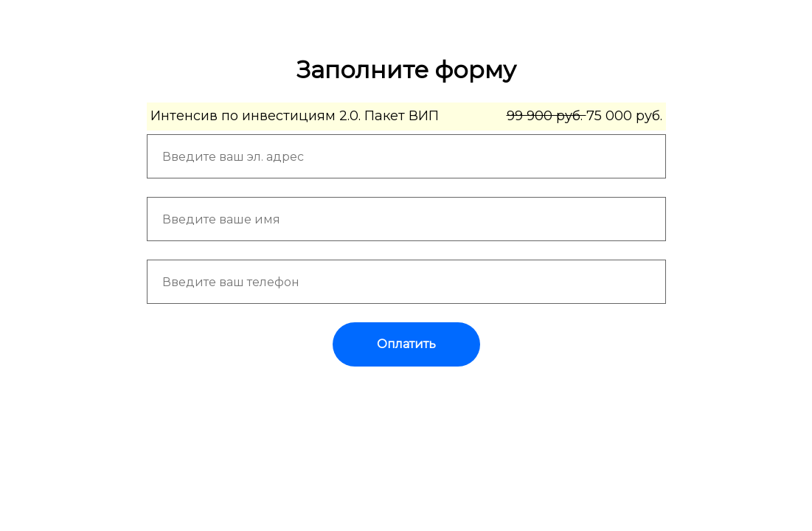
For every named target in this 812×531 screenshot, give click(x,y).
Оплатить (406, 344)
